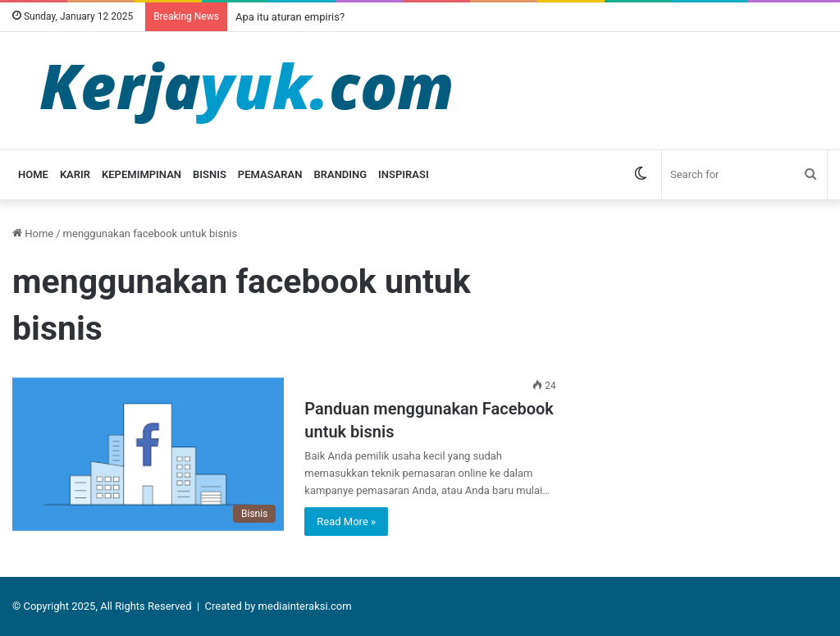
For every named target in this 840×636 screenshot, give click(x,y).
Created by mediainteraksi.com (278, 606)
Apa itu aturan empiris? (290, 17)
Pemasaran (270, 174)
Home (33, 174)
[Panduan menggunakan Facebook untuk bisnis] (148, 454)
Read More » (346, 522)
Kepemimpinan (142, 174)
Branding (340, 174)
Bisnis (210, 174)
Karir (75, 174)
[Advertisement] (710, 327)
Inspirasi (404, 174)
